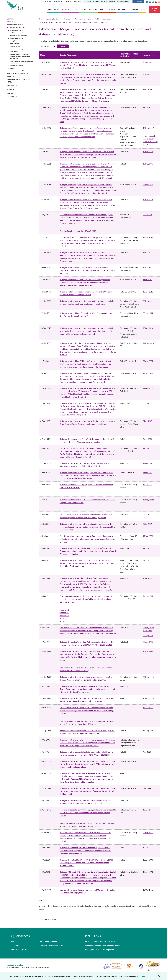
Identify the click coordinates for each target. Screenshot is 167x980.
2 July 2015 (147, 215)
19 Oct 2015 (148, 200)
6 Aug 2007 (148, 439)
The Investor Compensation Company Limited (102, 945)
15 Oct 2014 (148, 252)
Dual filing (12, 22)
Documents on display (17, 38)
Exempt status (15, 41)
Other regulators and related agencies (99, 950)
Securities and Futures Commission (21, 5)
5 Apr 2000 (147, 560)
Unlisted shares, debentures (18, 73)
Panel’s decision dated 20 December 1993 (85, 721)
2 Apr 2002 (147, 515)
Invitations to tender (19, 950)
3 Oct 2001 (147, 524)
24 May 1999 (148, 628)
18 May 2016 (148, 164)
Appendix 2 (64, 613)
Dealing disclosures (16, 30)
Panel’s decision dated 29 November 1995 (85, 668)
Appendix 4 (64, 618)
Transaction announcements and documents (21, 62)
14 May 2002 (148, 500)
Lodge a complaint (108, 1)
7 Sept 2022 (148, 62)
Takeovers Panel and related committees (20, 57)
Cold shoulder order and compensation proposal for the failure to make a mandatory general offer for (87, 711)
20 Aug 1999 (148, 636)
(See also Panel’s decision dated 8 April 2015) (78, 231)
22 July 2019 (148, 107)
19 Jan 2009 (148, 373)
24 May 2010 (148, 343)
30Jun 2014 (148, 267)
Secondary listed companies (19, 54)
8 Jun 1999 (147, 631)
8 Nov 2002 (148, 473)
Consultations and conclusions (19, 79)
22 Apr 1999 (148, 642)
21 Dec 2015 (148, 185)
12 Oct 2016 (148, 152)
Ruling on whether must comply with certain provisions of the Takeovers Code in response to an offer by (88, 475)
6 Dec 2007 (148, 421)
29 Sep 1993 (148, 833)
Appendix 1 (64, 610)
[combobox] (47, 46)
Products (10, 89)
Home (41, 19)
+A (50, 1)
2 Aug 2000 (148, 548)
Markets (10, 93)
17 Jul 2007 (148, 448)
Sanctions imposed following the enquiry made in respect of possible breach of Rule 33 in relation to (88, 813)
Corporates (12, 19)
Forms (96, 1)
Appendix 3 (64, 616)
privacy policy (141, 976)
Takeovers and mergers (16, 27)
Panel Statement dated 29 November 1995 (85, 823)
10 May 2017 (148, 128)
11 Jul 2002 (148, 485)
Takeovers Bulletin (16, 66)
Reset (63, 46)
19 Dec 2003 (148, 463)
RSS (12, 941)
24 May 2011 (148, 301)
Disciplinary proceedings (18, 36)
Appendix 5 (64, 621)
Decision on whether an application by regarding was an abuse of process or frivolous (88, 539)
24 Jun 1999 (148, 596)
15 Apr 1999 (148, 651)
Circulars (11, 76)
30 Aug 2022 (148, 74)
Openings (15, 945)
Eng (56, 1)
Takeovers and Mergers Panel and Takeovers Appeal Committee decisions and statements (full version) (73, 22)
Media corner (123, 1)
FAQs (88, 1)
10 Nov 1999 (148, 578)
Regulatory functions (53, 19)
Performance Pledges (17, 49)
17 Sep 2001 (148, 536)
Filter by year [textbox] (44, 46)
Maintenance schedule (15, 965)
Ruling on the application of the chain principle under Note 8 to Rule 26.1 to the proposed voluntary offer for (87, 791)
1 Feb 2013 (147, 280)
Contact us (78, 1)
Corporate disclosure (16, 25)
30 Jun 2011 (148, 313)
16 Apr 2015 (148, 237)
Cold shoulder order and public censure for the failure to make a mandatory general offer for (86, 599)
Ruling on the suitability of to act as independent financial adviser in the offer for (85, 851)
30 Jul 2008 (148, 403)
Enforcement (12, 97)
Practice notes (15, 46)
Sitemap (68, 1)
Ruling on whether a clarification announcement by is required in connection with (88, 551)
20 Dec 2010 (148, 328)
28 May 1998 (148, 677)
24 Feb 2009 (148, 388)
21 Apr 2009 (148, 361)
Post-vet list (14, 51)
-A (45, 1)
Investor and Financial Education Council (99, 941)
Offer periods (14, 43)
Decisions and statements (19, 33)
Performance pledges (49, 941)
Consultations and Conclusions (21, 71)
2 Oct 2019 (147, 89)
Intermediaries (13, 86)
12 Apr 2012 (148, 292)
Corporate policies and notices (52, 945)
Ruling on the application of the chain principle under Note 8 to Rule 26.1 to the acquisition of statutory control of (87, 764)
